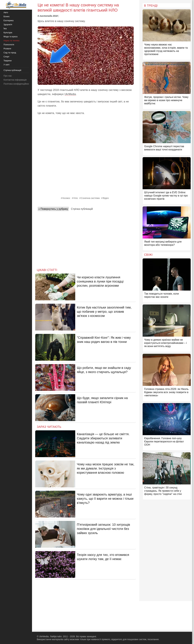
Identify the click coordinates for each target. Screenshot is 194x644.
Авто (6, 12)
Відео (106, 198)
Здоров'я (8, 24)
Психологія (9, 45)
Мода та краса (10, 37)
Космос (66, 198)
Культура (8, 33)
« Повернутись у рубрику (53, 209)
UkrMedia (70, 94)
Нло (76, 198)
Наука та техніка (11, 41)
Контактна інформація (15, 80)
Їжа (5, 28)
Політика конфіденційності (17, 84)
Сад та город (10, 53)
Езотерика (8, 20)
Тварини (8, 61)
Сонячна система (90, 198)
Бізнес (7, 16)
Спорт (6, 57)
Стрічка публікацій (82, 209)
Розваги (7, 49)
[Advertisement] (86, 239)
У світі (6, 65)
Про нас (8, 76)
